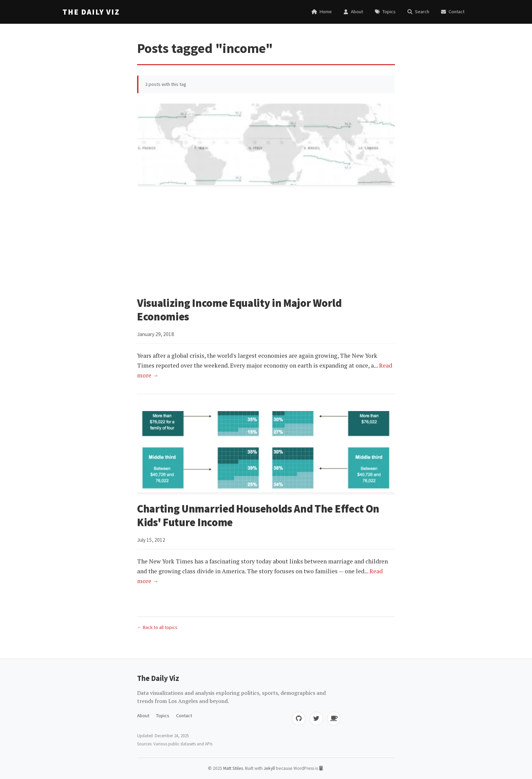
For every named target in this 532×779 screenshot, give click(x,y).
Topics (163, 716)
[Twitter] (316, 719)
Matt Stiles (233, 768)
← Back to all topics (157, 627)
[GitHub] (299, 719)
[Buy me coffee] (334, 719)
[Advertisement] (266, 242)
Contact (184, 716)
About (143, 716)
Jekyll (269, 768)
